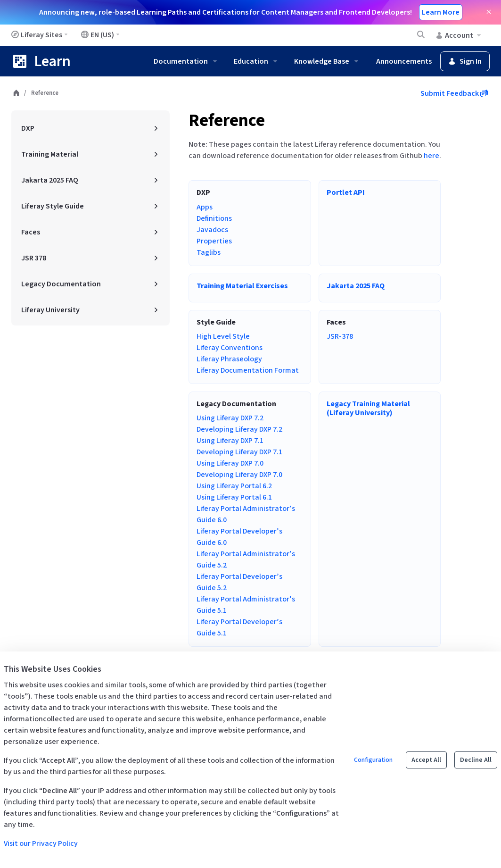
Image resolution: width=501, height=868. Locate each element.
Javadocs (212, 230)
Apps (205, 207)
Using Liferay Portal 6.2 (234, 486)
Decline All (476, 760)
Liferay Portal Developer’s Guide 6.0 (239, 537)
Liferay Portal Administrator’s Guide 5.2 (246, 559)
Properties (214, 241)
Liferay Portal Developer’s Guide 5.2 (239, 582)
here (431, 156)
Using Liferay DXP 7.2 (230, 418)
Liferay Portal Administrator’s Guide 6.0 (246, 514)
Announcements (404, 61)
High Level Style (223, 336)
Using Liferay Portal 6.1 (234, 497)
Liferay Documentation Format (248, 370)
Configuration (373, 760)
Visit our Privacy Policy (41, 843)
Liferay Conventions (230, 348)
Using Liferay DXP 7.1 (230, 441)
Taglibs (209, 252)
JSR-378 (340, 336)
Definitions (214, 218)
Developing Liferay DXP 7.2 (239, 429)
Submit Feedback (454, 93)
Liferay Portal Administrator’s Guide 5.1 (246, 605)
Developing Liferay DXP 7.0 (239, 475)
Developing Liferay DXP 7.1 (239, 452)
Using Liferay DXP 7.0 (230, 463)
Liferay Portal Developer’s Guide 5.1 (239, 627)
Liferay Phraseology (229, 359)
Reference (227, 121)
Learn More (441, 12)
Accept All (426, 760)
